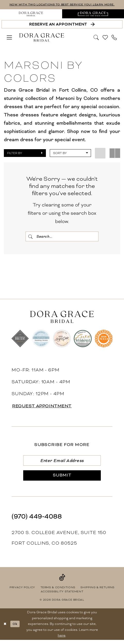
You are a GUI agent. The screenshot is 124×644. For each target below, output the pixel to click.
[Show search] (96, 38)
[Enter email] (62, 462)
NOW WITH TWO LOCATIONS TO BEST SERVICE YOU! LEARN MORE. (62, 5)
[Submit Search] (31, 237)
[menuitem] (31, 14)
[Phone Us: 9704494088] (115, 38)
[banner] (42, 38)
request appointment (45, 407)
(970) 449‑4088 (37, 520)
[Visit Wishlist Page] (106, 38)
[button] (9, 38)
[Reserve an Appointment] (62, 25)
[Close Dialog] (6, 628)
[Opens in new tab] (93, 14)
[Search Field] (62, 237)
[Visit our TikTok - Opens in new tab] (62, 581)
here (62, 639)
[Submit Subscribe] (62, 479)
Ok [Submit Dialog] (16, 628)
